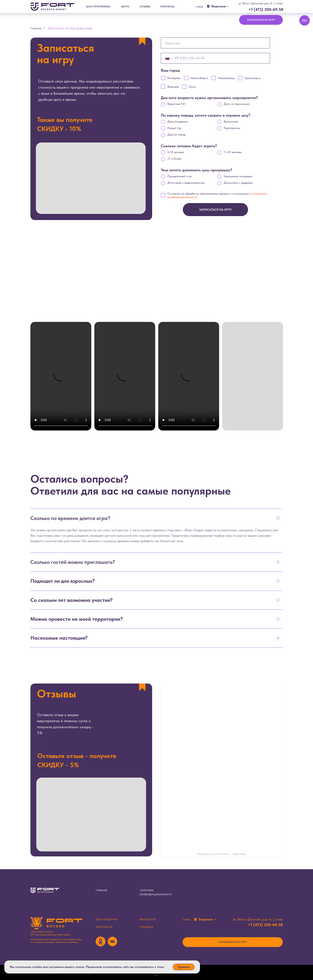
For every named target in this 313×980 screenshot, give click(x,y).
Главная (36, 28)
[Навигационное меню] (305, 20)
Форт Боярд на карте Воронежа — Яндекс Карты (222, 854)
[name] (215, 43)
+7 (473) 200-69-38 (266, 9)
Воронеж (219, 6)
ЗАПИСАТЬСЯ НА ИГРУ (215, 210)
